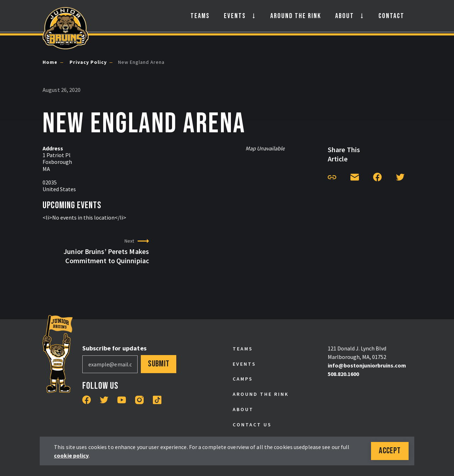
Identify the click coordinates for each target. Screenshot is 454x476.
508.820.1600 (343, 374)
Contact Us (252, 425)
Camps (243, 379)
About (345, 16)
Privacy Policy (87, 62)
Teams (200, 16)
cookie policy (74, 455)
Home (50, 62)
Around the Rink (296, 16)
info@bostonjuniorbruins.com (367, 365)
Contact (391, 16)
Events (235, 16)
